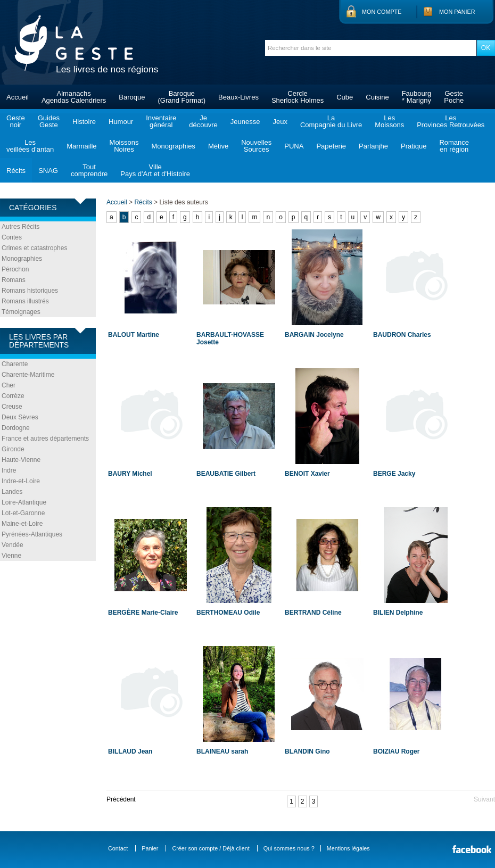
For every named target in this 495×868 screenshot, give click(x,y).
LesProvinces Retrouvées (451, 121)
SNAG (48, 171)
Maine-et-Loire (22, 524)
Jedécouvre (203, 121)
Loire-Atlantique (24, 502)
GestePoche (454, 97)
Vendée (13, 545)
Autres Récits (20, 227)
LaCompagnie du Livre (331, 121)
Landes (12, 492)
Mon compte (382, 12)
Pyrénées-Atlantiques (32, 534)
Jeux (280, 122)
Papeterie (331, 146)
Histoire (84, 122)
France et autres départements (45, 439)
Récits (16, 171)
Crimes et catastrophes (34, 248)
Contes (12, 237)
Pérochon (15, 269)
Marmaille (81, 146)
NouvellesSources (256, 146)
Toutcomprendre (89, 170)
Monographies (173, 146)
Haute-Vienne (21, 460)
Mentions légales (348, 848)
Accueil (18, 97)
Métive (218, 146)
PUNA (294, 146)
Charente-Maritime (28, 375)
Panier (150, 848)
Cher (9, 385)
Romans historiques (30, 291)
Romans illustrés (25, 301)
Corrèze (13, 396)
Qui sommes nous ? (289, 848)
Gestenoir (16, 121)
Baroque (132, 97)
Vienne (11, 556)
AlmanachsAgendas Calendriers (74, 97)
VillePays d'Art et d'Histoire (155, 170)
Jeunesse (245, 122)
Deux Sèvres (20, 417)
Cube (345, 97)
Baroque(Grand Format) (181, 97)
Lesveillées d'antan (30, 146)
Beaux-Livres (238, 97)
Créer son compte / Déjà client (211, 848)
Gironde (13, 449)
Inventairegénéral (161, 121)
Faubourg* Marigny (417, 97)
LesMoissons (389, 121)
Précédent (121, 799)
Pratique (414, 146)
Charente (15, 364)
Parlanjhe (373, 146)
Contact (118, 848)
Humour (121, 122)
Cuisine (377, 97)
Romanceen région (454, 146)
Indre (9, 470)
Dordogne (16, 428)
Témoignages (21, 312)
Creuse (12, 407)
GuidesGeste (49, 121)
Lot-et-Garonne (23, 513)
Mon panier (457, 12)
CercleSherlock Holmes (298, 97)
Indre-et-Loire (21, 481)
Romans (14, 280)
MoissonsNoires (124, 146)
